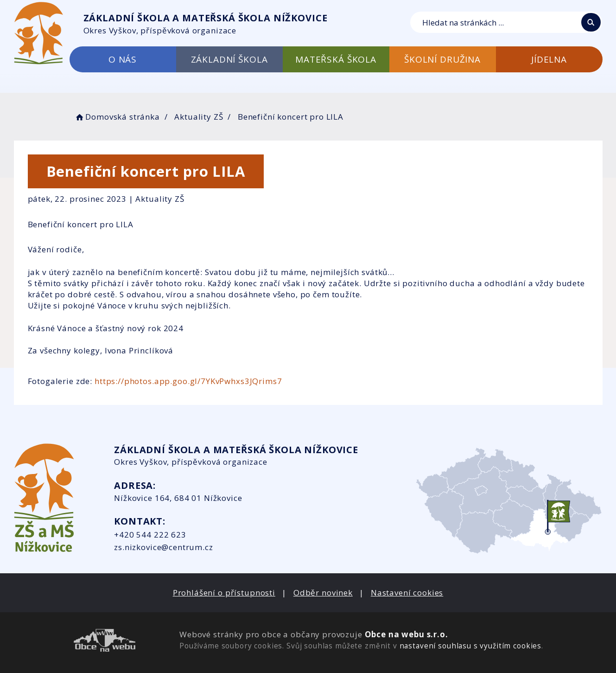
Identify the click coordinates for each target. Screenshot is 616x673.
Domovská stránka (117, 117)
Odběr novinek (323, 593)
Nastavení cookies (407, 593)
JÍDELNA (549, 59)
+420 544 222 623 (150, 535)
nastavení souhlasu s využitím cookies (470, 646)
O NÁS (123, 59)
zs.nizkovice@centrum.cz (164, 547)
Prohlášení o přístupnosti (224, 593)
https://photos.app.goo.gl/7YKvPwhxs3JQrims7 (188, 381)
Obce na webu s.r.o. (406, 634)
